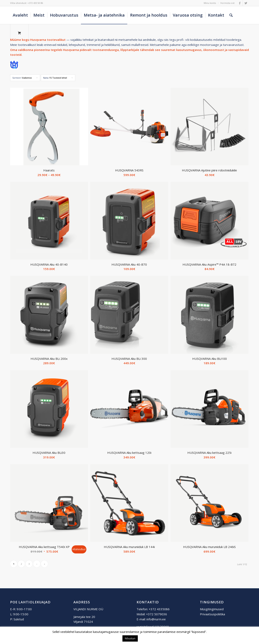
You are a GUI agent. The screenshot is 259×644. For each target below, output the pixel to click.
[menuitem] (210, 3)
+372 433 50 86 (35, 3)
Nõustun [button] (130, 638)
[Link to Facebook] (240, 3)
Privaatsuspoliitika (212, 614)
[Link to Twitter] (246, 3)
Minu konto (210, 3)
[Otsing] (231, 15)
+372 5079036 (157, 614)
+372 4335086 (159, 609)
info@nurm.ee (156, 619)
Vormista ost (227, 3)
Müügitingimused (212, 609)
